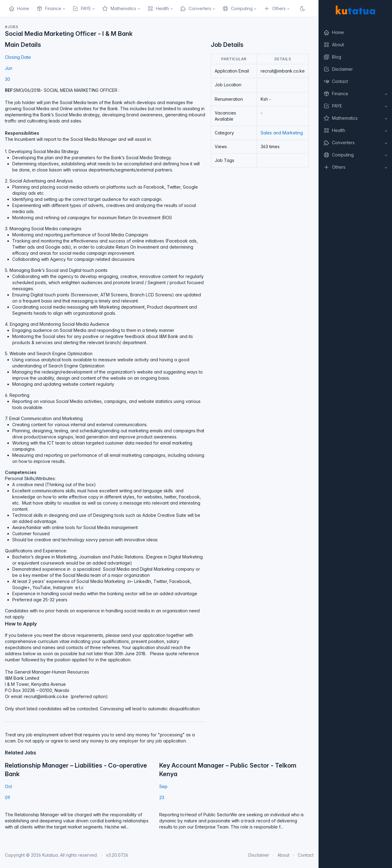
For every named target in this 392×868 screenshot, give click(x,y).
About (283, 855)
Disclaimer (259, 855)
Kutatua (50, 855)
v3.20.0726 (117, 855)
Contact (306, 855)
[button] (355, 94)
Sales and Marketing (282, 133)
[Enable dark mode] (303, 9)
